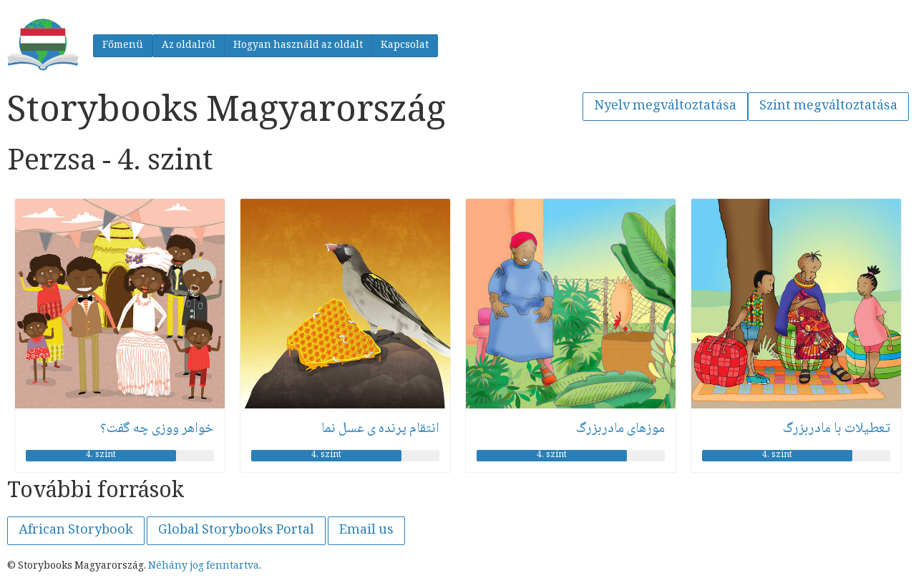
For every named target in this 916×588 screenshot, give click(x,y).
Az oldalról (189, 46)
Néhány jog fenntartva (204, 567)
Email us (366, 531)
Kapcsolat (405, 46)
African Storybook (76, 531)
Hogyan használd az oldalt (298, 46)
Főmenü (123, 46)
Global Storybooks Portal (236, 531)
